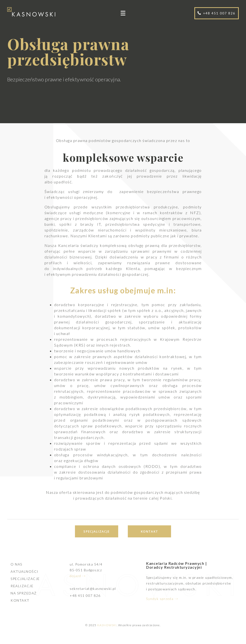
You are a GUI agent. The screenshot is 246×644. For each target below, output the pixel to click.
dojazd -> (78, 576)
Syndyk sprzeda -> (162, 599)
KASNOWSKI (107, 625)
